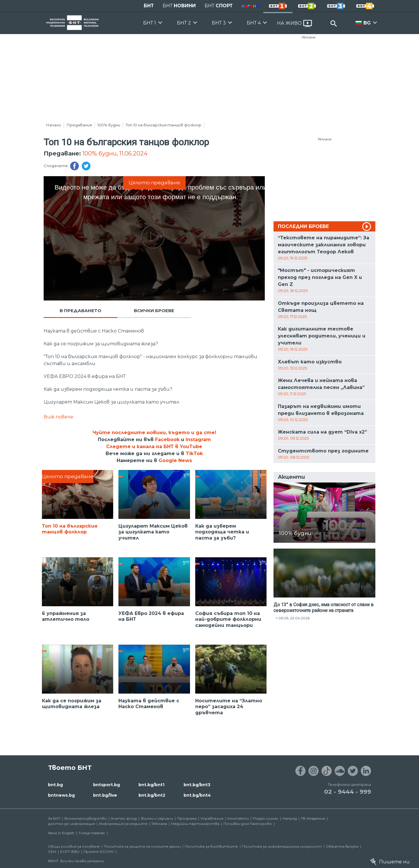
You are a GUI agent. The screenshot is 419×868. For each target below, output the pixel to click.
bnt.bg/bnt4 (197, 795)
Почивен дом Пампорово (248, 824)
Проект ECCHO (99, 852)
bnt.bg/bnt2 (152, 795)
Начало (54, 125)
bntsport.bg (106, 785)
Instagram (198, 440)
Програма (187, 818)
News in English (61, 833)
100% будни (109, 125)
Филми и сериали (157, 818)
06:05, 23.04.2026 (294, 618)
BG (367, 23)
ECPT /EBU (70, 852)
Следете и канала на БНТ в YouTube (154, 447)
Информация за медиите (123, 824)
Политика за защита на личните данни (142, 846)
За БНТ (54, 818)
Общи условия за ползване (74, 846)
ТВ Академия (313, 818)
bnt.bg (55, 785)
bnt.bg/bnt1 (151, 785)
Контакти (238, 818)
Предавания (79, 125)
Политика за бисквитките (211, 846)
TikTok (194, 454)
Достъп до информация (71, 824)
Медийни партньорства (195, 824)
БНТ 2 (184, 23)
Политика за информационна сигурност (282, 846)
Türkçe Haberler (92, 833)
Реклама (309, 37)
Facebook (167, 440)
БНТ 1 (150, 23)
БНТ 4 (254, 23)
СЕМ (52, 852)
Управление (212, 818)
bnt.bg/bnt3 (197, 785)
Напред (290, 818)
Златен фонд (124, 818)
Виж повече (58, 417)
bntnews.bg (61, 795)
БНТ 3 (219, 23)
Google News (175, 460)
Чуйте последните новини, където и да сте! (154, 433)
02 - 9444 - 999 (348, 792)
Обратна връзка (342, 846)
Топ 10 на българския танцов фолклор (164, 125)
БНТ (149, 6)
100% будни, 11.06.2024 (115, 153)
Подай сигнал (266, 818)
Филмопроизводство (86, 818)
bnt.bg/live (105, 795)
